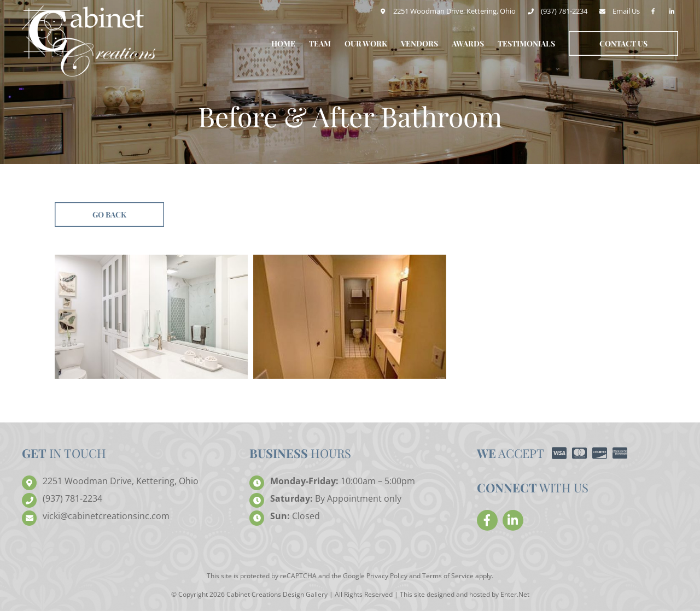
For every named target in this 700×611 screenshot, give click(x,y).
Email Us (626, 11)
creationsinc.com (106, 516)
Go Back (109, 215)
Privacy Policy (387, 576)
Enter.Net (515, 594)
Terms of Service (448, 576)
